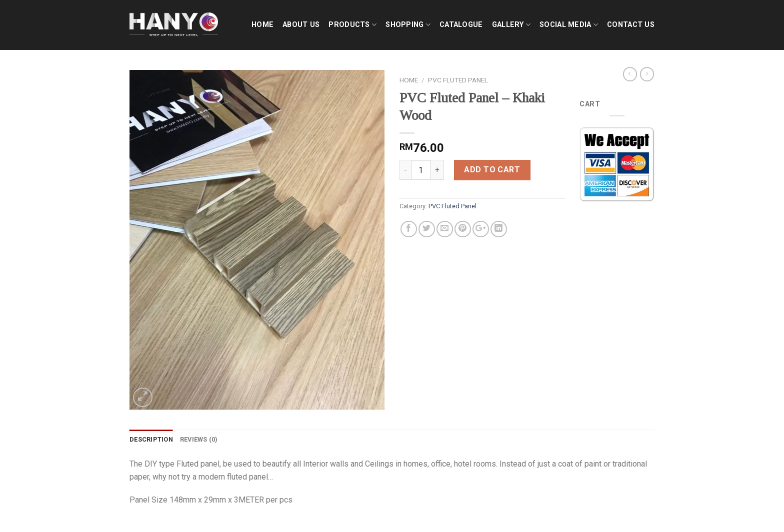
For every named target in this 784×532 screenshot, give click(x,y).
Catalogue (461, 25)
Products (352, 25)
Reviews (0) (199, 439)
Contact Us (631, 25)
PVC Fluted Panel (458, 80)
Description (151, 439)
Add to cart (492, 170)
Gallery (511, 25)
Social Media (569, 25)
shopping (408, 25)
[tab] (151, 440)
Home (262, 25)
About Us (301, 25)
